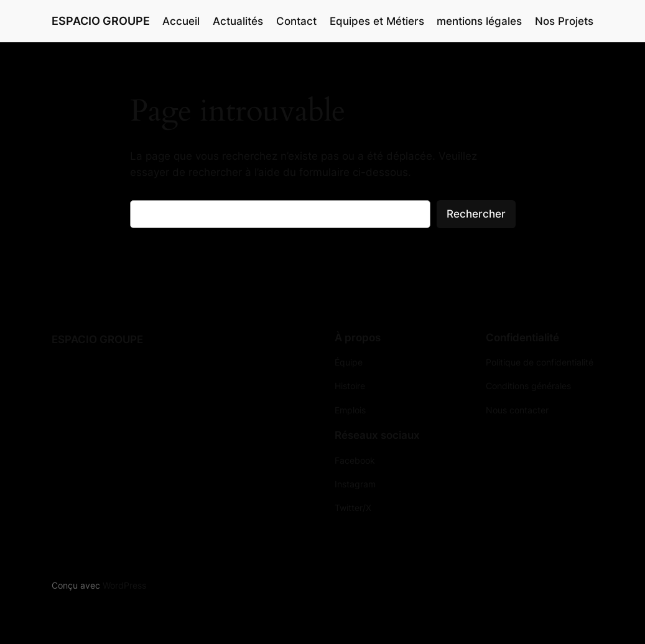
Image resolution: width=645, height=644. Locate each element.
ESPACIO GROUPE (101, 21)
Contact (296, 21)
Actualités (238, 21)
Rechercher (476, 214)
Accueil (181, 21)
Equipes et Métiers (377, 21)
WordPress (124, 585)
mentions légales (479, 21)
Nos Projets (564, 21)
